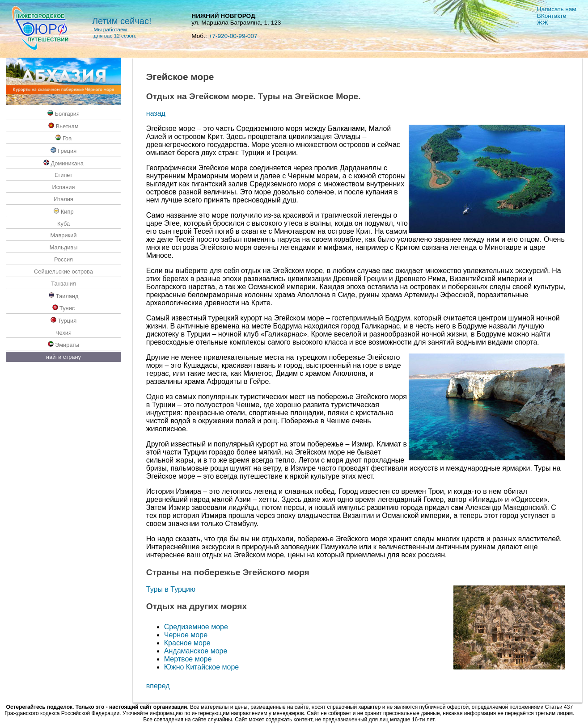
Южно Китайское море (201, 667)
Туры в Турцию (171, 589)
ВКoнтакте (552, 16)
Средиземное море (196, 627)
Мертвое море (188, 659)
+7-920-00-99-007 (233, 36)
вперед (158, 686)
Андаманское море (196, 651)
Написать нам (557, 9)
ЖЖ (543, 23)
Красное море (187, 643)
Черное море (186, 635)
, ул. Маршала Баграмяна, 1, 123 (236, 19)
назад (156, 113)
